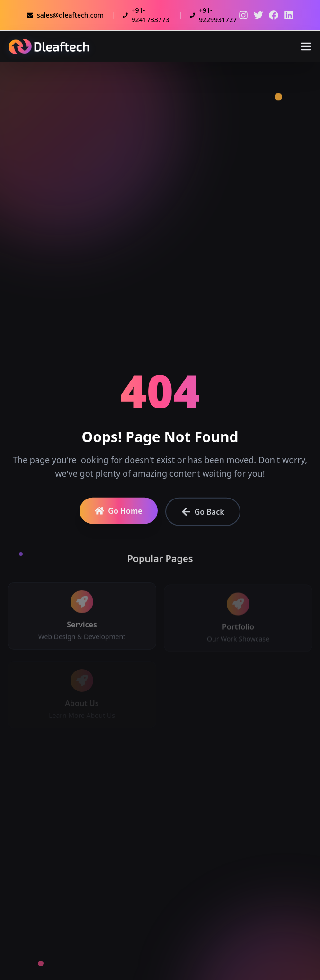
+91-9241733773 (146, 15)
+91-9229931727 (213, 15)
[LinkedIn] (289, 15)
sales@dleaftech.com (65, 15)
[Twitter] (243, 15)
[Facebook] (274, 15)
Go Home (118, 514)
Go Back (203, 515)
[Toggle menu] (306, 46)
